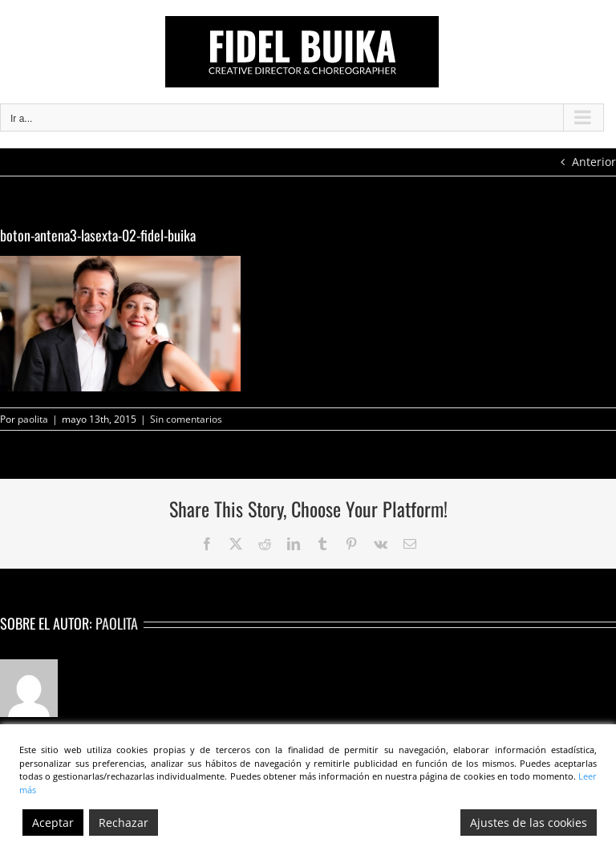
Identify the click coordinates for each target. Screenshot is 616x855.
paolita (33, 419)
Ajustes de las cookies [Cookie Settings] (529, 823)
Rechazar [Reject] (124, 823)
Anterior (594, 162)
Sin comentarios (186, 419)
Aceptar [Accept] (53, 823)
